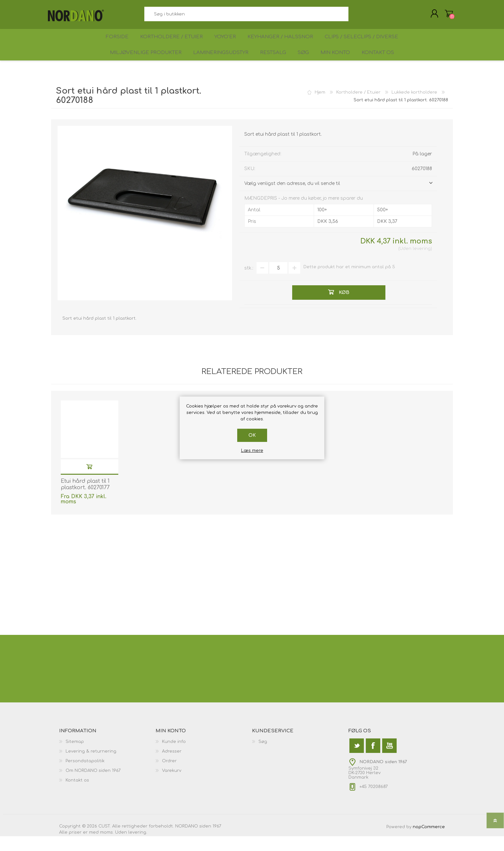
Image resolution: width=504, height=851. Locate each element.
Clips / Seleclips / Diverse (365, 44)
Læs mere (252, 451)
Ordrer (169, 776)
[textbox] (246, 16)
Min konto (337, 65)
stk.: (249, 283)
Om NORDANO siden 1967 (93, 785)
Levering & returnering (91, 766)
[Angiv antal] (278, 283)
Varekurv (446, 16)
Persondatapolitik (85, 776)
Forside (115, 44)
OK (252, 435)
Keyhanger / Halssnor (284, 44)
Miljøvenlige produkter (139, 65)
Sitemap (75, 756)
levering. (138, 847)
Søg (356, 16)
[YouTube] (389, 760)
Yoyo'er (227, 44)
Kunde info (174, 756)
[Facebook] (373, 760)
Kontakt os (383, 65)
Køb (89, 481)
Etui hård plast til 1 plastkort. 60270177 (85, 499)
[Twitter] (357, 760)
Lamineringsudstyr (215, 65)
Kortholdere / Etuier (171, 44)
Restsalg (269, 65)
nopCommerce (429, 842)
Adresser (172, 766)
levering (422, 263)
